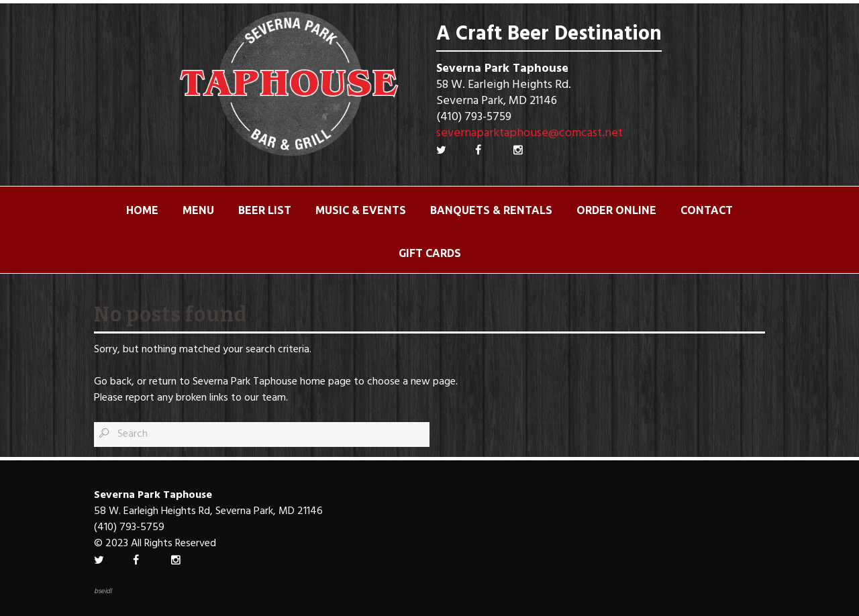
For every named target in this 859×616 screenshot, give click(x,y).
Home (142, 210)
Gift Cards (430, 253)
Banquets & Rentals (491, 210)
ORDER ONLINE (616, 210)
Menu (198, 210)
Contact (707, 210)
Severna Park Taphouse (245, 382)
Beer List (265, 210)
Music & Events (361, 210)
